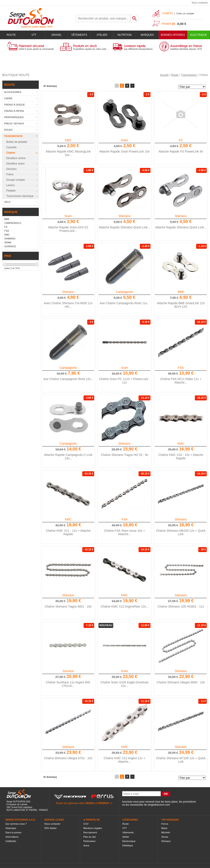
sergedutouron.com (159, 805)
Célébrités (11, 841)
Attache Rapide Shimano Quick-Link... (125, 227)
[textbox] (103, 18)
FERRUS (103, 803)
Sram (124, 140)
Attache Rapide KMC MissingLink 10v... (68, 153)
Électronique (129, 841)
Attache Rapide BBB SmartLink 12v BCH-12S (181, 305)
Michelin (166, 832)
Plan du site (90, 837)
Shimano (124, 216)
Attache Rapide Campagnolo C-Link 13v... (68, 457)
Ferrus (165, 824)
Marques (147, 35)
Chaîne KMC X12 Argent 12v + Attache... (124, 760)
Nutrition (125, 35)
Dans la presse (13, 832)
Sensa (165, 837)
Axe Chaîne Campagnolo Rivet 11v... (124, 303)
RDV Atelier (51, 828)
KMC (68, 140)
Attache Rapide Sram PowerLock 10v (125, 151)
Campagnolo (124, 292)
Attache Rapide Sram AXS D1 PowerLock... (68, 229)
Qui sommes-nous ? (16, 824)
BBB (181, 292)
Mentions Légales (93, 828)
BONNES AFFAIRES (173, 35)
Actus (86, 845)
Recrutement (90, 832)
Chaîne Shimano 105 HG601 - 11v (181, 606)
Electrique (199, 35)
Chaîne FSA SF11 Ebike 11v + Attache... (181, 381)
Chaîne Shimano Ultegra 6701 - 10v (68, 758)
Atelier (102, 35)
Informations (12, 837)
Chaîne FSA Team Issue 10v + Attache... (124, 532)
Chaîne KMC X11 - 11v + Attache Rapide (68, 532)
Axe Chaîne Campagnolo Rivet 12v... (68, 379)
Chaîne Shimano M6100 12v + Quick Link (181, 532)
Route (11, 35)
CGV (86, 824)
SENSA (90, 803)
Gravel (57, 35)
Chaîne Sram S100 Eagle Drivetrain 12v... (125, 684)
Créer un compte (185, 13)
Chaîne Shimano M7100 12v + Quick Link (181, 760)
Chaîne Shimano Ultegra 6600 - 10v (181, 682)
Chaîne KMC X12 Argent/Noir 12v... (124, 606)
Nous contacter (200, 3)
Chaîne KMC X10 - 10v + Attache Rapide (181, 457)
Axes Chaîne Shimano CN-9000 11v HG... (68, 305)
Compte (167, 13)
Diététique (128, 845)
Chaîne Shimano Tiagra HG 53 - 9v (125, 455)
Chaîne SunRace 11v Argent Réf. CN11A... (68, 684)
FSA (181, 368)
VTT (34, 35)
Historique (11, 828)
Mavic (164, 828)
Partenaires (89, 841)
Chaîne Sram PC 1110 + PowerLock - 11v (125, 381)
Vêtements (79, 35)
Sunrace (68, 671)
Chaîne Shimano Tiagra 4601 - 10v (68, 606)
